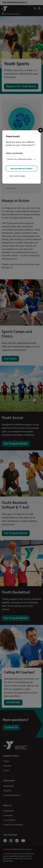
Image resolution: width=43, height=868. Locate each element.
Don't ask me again (15, 176)
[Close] (41, 130)
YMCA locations (14, 153)
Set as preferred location (22, 168)
